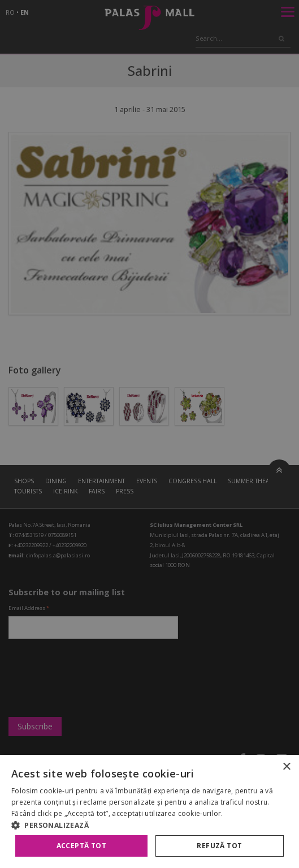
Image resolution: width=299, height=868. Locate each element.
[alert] (149, 434)
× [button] (286, 767)
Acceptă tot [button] (81, 846)
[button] (149, 825)
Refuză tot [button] (219, 846)
